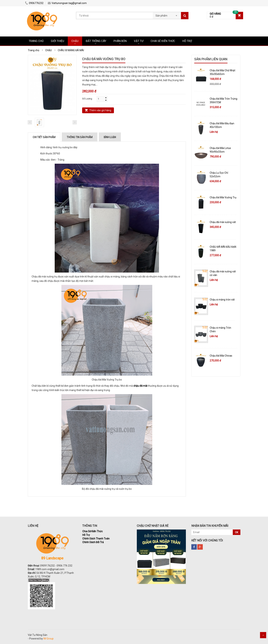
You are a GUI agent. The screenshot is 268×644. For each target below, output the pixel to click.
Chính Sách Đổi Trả (93, 542)
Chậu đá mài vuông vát (223, 222)
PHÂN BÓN (120, 41)
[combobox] (167, 15)
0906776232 (34, 3)
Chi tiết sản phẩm (44, 137)
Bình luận (110, 137)
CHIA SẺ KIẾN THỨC (163, 41)
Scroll (263, 635)
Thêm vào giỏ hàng (100, 110)
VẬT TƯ (139, 41)
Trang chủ (36, 41)
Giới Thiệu (58, 41)
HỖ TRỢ (187, 41)
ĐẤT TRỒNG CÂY (96, 41)
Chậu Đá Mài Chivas (221, 356)
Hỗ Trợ (86, 535)
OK (237, 532)
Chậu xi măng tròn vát (222, 300)
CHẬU (75, 41)
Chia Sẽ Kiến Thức (92, 531)
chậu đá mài (140, 386)
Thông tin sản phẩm (80, 137)
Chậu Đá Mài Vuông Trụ (223, 197)
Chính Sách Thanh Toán (96, 539)
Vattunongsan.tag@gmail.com (67, 3)
